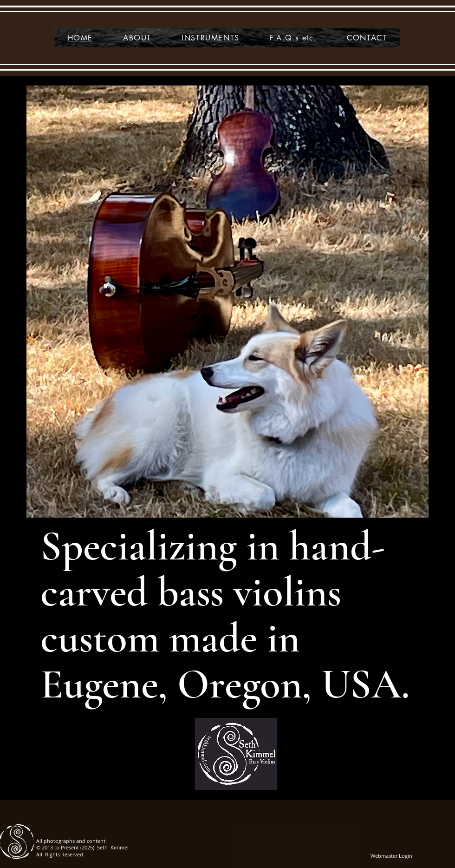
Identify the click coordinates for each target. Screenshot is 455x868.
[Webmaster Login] (391, 856)
